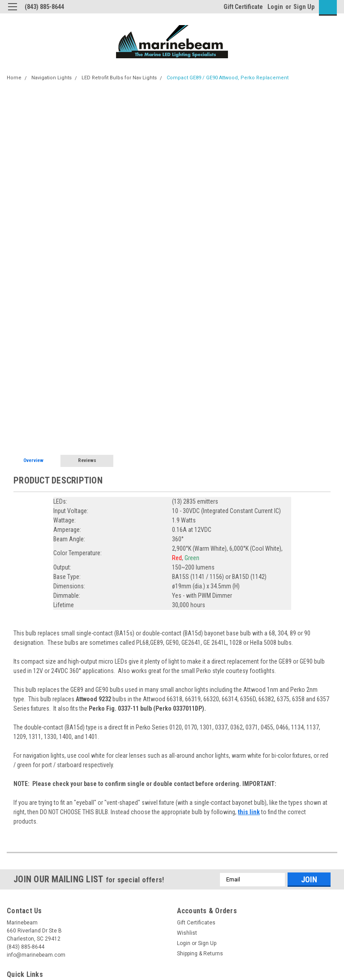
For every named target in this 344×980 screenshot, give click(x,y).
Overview (33, 460)
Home (14, 78)
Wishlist (187, 933)
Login (275, 7)
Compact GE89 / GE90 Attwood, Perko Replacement (228, 78)
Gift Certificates (196, 923)
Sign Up (304, 7)
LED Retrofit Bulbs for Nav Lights (119, 78)
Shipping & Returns (200, 954)
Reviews (87, 460)
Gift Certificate (243, 7)
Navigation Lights (52, 78)
